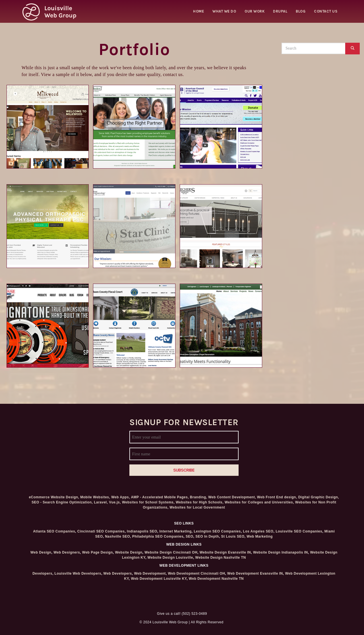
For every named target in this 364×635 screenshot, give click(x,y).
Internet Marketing (175, 531)
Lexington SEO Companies (217, 531)
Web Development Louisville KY (159, 579)
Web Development (150, 573)
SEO (190, 536)
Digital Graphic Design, (319, 497)
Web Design (41, 552)
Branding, (199, 497)
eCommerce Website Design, (54, 497)
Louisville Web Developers (78, 573)
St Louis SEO (233, 536)
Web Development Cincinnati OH (196, 573)
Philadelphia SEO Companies (158, 536)
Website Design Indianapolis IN (281, 552)
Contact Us (326, 11)
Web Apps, (121, 497)
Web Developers (118, 573)
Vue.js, (115, 502)
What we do (224, 11)
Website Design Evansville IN (225, 552)
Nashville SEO (117, 536)
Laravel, (101, 502)
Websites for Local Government (197, 507)
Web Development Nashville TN (216, 579)
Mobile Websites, (95, 497)
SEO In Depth (207, 536)
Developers (42, 573)
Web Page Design (98, 552)
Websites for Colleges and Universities (259, 502)
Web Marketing (260, 536)
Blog (301, 11)
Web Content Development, (232, 497)
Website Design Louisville (170, 558)
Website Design (129, 552)
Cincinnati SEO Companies (101, 531)
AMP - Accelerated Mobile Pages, (160, 497)
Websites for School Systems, (148, 502)
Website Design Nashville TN (221, 558)
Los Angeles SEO (258, 531)
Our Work (255, 11)
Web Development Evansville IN (255, 573)
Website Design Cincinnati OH (171, 552)
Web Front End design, (277, 497)
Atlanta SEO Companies (54, 531)
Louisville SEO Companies (299, 531)
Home (198, 11)
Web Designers (67, 552)
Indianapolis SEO (142, 531)
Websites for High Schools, (200, 502)
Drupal (280, 11)
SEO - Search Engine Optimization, (62, 502)
